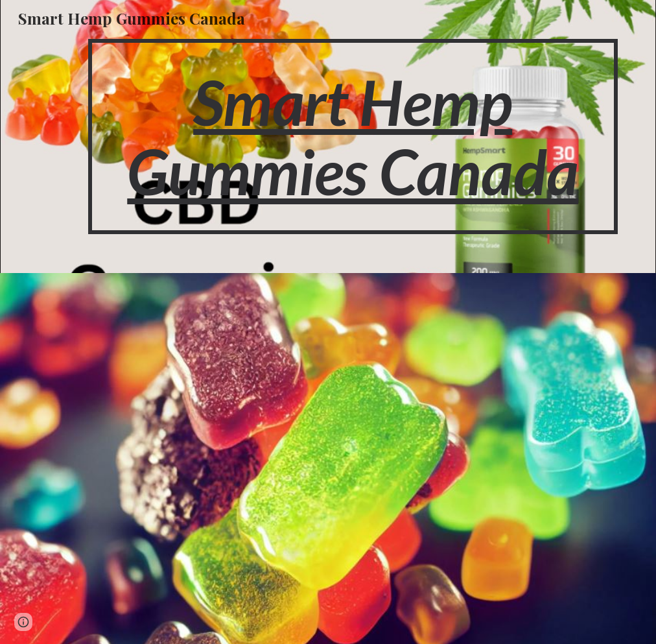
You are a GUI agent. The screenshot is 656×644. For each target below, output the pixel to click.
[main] (353, 137)
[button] (23, 622)
